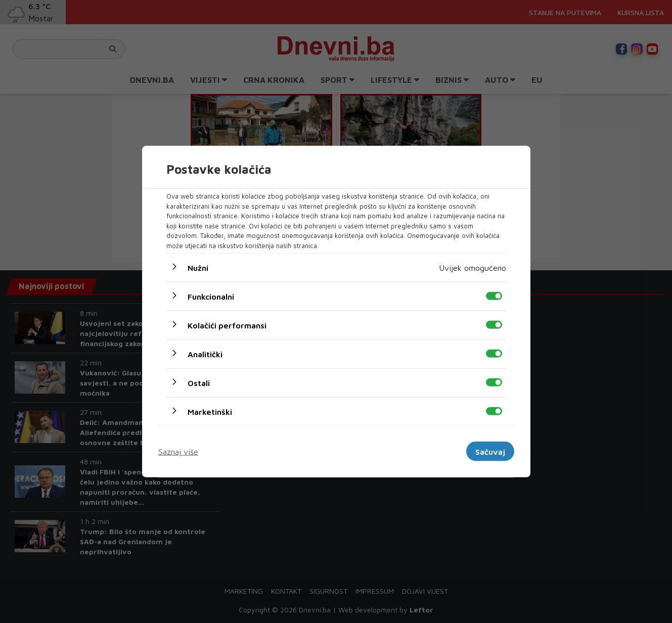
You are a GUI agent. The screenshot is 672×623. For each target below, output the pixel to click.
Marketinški (210, 412)
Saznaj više (178, 451)
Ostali (199, 383)
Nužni (198, 268)
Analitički (205, 354)
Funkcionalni (211, 297)
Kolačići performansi (227, 325)
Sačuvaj (490, 451)
